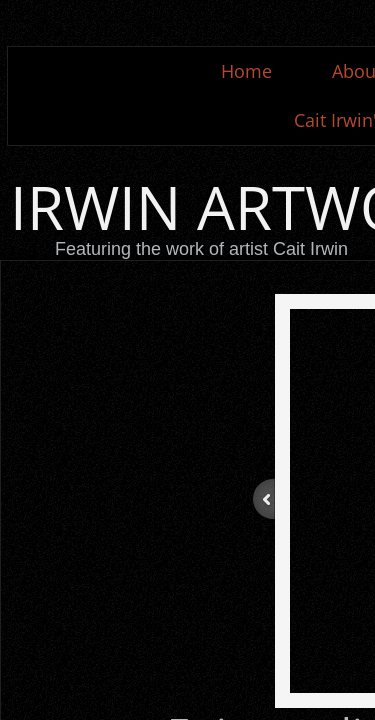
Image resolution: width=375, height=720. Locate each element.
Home (246, 71)
